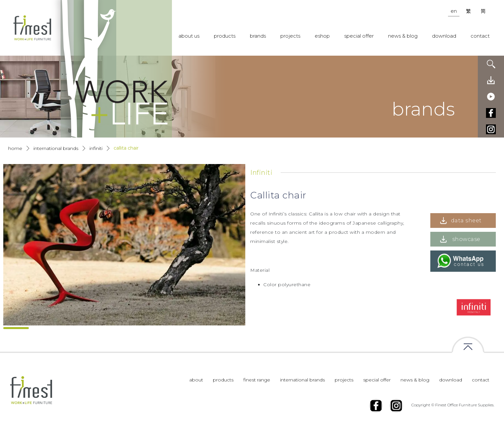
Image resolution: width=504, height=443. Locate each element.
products (225, 36)
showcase (466, 239)
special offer (359, 36)
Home (15, 148)
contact (480, 36)
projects (290, 36)
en (454, 11)
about (196, 395)
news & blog (403, 36)
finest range (257, 395)
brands (258, 36)
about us (189, 36)
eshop (322, 36)
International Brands (56, 148)
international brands (302, 395)
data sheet (466, 221)
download (444, 36)
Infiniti (96, 148)
